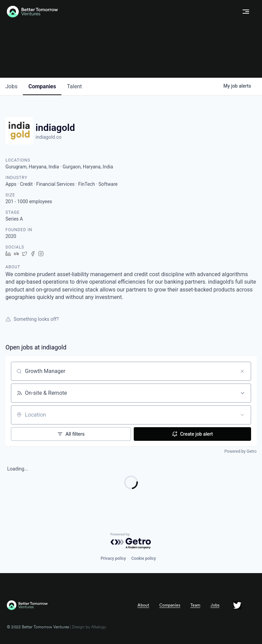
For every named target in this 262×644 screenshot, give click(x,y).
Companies (170, 605)
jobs (11, 86)
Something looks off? (32, 319)
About (143, 605)
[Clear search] (242, 371)
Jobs (215, 605)
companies (42, 86)
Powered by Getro (241, 451)
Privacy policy (113, 558)
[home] (122, 12)
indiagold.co (48, 137)
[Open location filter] (242, 415)
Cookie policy (144, 558)
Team (195, 605)
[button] (246, 12)
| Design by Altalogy (88, 627)
